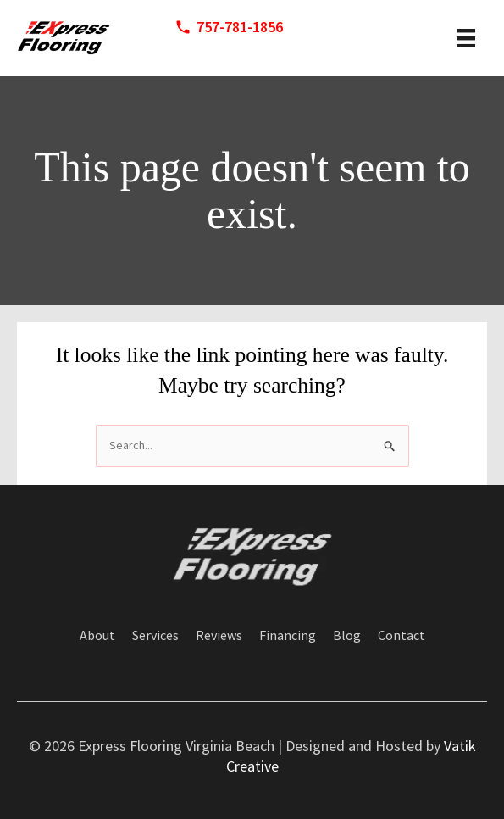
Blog (347, 636)
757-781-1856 (240, 27)
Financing (288, 636)
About (97, 636)
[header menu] (466, 38)
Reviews (219, 636)
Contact (402, 636)
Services (155, 636)
